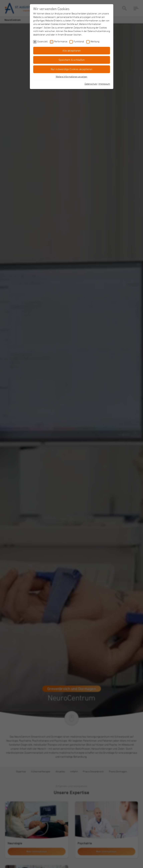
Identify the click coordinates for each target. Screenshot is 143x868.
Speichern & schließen (72, 60)
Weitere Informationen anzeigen (71, 77)
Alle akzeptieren (72, 51)
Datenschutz (91, 84)
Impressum (104, 84)
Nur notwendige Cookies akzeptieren (72, 69)
